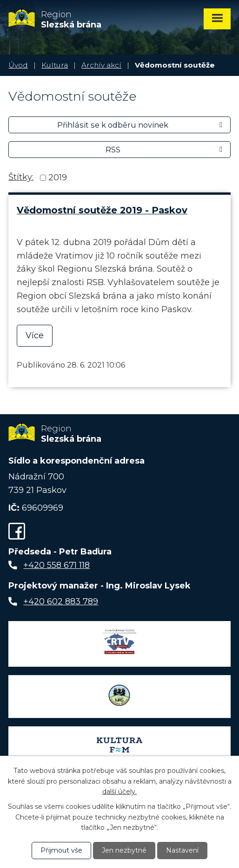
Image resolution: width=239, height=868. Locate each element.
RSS (166, 150)
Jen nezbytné (124, 850)
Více (35, 335)
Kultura (55, 65)
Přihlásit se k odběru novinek (141, 125)
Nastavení (182, 850)
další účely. (119, 792)
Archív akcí (101, 65)
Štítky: (21, 177)
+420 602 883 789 (61, 601)
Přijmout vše (61, 850)
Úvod (18, 65)
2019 (58, 178)
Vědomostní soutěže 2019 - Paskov (102, 210)
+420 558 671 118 (56, 565)
